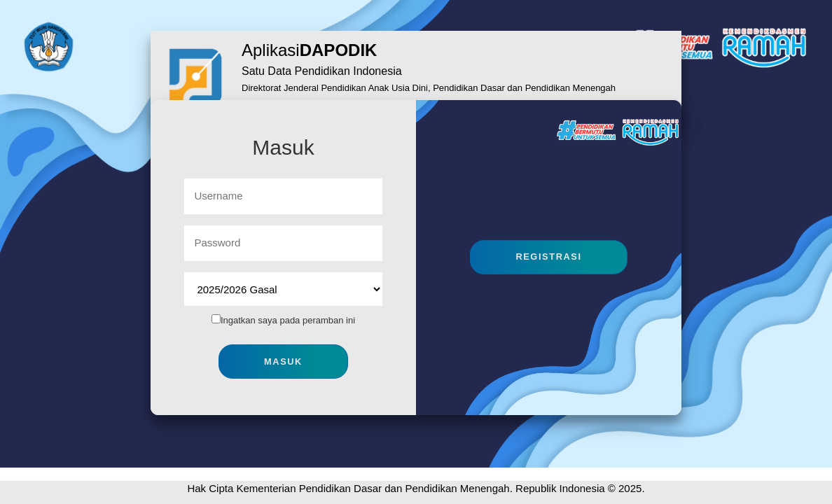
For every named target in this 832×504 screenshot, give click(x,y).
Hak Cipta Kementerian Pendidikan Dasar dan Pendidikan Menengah (348, 488)
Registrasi (548, 257)
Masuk (283, 362)
